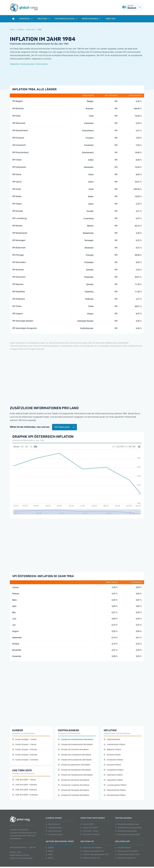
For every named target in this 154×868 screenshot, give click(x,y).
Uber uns (32, 847)
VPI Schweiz (18, 270)
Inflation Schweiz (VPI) (91, 858)
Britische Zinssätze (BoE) (126, 831)
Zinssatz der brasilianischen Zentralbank (75, 745)
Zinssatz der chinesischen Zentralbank (75, 755)
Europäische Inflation (114, 770)
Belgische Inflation (112, 750)
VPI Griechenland (20, 152)
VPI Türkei (17, 306)
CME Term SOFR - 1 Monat (24, 780)
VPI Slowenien (19, 277)
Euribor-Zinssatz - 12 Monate (25, 760)
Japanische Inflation (113, 780)
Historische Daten (66, 19)
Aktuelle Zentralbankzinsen (127, 824)
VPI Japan (17, 204)
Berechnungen (91, 19)
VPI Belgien (18, 101)
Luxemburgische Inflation (115, 785)
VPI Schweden (19, 262)
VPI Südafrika (19, 292)
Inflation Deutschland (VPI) (92, 851)
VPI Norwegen (19, 240)
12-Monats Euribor (54, 835)
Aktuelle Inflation (123, 848)
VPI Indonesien (19, 167)
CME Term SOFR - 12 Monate (25, 795)
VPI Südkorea (18, 299)
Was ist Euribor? (53, 824)
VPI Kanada (18, 211)
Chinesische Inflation (113, 760)
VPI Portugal (18, 255)
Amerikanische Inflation (115, 745)
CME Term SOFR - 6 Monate (24, 790)
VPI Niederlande (20, 233)
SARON (50, 848)
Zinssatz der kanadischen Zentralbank (74, 770)
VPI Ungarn (18, 314)
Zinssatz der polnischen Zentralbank (74, 780)
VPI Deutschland (20, 130)
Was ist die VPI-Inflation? (91, 848)
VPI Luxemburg (19, 218)
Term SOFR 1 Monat (89, 831)
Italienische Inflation (113, 775)
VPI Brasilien (18, 108)
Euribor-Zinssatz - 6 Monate (25, 755)
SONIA (50, 858)
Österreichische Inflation (115, 790)
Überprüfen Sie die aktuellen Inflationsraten (29, 64)
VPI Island (17, 182)
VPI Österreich (19, 248)
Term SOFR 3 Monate (90, 835)
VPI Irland (17, 174)
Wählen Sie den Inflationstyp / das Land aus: (30, 427)
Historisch (31, 30)
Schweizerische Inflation (115, 795)
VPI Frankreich (19, 145)
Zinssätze (26, 19)
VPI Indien (17, 160)
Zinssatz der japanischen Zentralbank (74, 765)
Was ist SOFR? (87, 824)
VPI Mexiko (17, 226)
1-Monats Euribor (54, 828)
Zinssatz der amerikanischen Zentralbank (76, 739)
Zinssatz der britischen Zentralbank (73, 750)
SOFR (49, 854)
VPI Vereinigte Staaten (23, 321)
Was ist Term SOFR (89, 828)
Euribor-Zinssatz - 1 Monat (24, 745)
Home (12, 30)
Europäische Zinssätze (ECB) (128, 835)
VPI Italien (17, 196)
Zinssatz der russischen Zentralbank (74, 785)
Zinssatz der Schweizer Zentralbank (73, 790)
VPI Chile (16, 116)
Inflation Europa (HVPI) (126, 858)
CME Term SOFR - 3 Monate (24, 785)
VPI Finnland (18, 138)
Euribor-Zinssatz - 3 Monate (25, 750)
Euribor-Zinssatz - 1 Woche (24, 739)
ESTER (50, 851)
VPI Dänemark (19, 123)
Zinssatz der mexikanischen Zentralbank (75, 775)
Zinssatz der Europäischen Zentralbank (75, 760)
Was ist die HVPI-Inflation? (127, 851)
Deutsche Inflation (112, 765)
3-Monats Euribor (54, 831)
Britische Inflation (112, 755)
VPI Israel (17, 189)
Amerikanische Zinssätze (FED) (128, 828)
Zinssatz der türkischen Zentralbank (74, 795)
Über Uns (111, 19)
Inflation (44, 19)
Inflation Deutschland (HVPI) (128, 854)
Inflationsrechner (112, 739)
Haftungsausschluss (18, 847)
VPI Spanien (18, 284)
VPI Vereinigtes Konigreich (25, 328)
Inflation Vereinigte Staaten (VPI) (95, 854)
